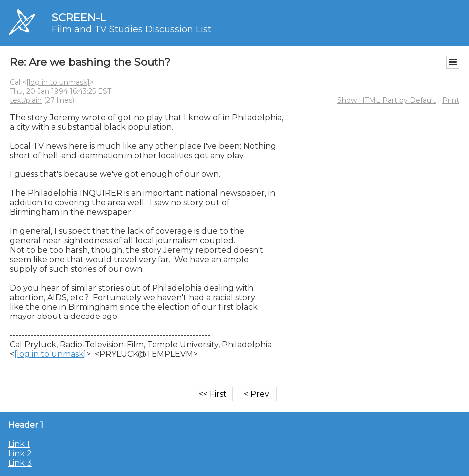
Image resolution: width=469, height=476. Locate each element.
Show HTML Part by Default (387, 100)
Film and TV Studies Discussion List (132, 29)
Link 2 (20, 453)
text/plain (26, 100)
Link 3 (20, 463)
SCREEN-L (79, 18)
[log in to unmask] (58, 82)
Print (451, 100)
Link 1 (19, 444)
